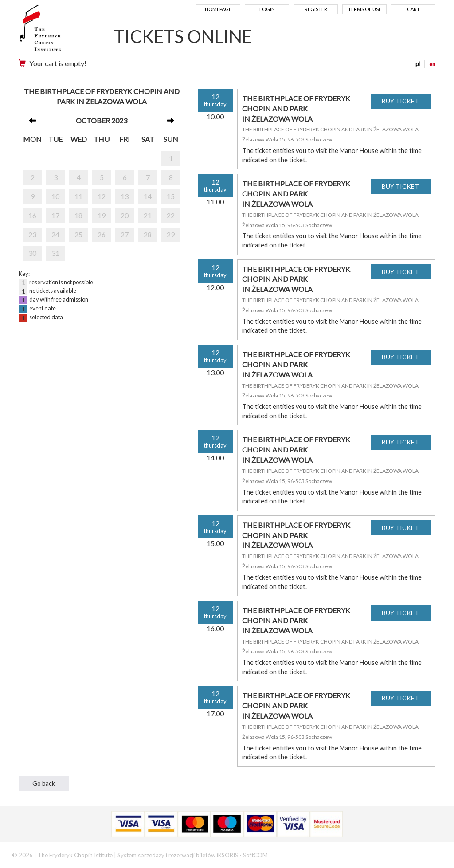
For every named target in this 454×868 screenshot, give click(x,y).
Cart (413, 9)
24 (55, 234)
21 (148, 215)
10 (55, 196)
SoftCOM (255, 855)
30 (32, 253)
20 (125, 215)
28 (148, 234)
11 (78, 196)
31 (55, 253)
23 (32, 234)
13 (125, 196)
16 (32, 215)
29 (171, 234)
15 (171, 196)
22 (171, 215)
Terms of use (365, 9)
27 (125, 234)
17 (55, 215)
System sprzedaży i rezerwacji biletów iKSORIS (178, 855)
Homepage (218, 9)
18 (78, 215)
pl (418, 64)
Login (267, 9)
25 (78, 234)
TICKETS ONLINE (183, 36)
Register (316, 9)
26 (102, 234)
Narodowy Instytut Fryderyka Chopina (57, 31)
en (432, 64)
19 (102, 215)
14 (148, 196)
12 (102, 196)
